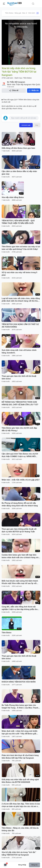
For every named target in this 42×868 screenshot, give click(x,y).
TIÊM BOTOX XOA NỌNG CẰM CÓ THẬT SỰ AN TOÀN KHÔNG (20, 326)
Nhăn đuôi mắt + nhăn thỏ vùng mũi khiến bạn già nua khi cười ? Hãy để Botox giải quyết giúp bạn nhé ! (20, 733)
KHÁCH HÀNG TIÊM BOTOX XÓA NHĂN (19, 682)
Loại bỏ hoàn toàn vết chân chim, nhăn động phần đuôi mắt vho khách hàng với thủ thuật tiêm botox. (21, 300)
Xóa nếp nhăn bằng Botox (13, 197)
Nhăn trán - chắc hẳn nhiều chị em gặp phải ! (21, 480)
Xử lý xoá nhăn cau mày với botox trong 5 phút (19, 274)
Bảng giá (18, 13)
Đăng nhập (22, 865)
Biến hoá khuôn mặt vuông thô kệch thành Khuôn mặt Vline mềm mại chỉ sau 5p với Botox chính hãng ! (20, 582)
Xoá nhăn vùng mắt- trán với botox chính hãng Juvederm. (19, 351)
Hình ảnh (34, 13)
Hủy (37, 125)
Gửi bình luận (26, 125)
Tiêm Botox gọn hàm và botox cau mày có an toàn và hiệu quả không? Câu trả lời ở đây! (21, 248)
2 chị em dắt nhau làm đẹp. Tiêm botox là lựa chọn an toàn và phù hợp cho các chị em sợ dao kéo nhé (21, 805)
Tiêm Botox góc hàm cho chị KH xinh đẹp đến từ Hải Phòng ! (19, 429)
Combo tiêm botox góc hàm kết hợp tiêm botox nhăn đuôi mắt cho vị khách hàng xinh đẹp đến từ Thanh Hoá (21, 556)
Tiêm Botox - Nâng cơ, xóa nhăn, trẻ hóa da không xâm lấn (20, 829)
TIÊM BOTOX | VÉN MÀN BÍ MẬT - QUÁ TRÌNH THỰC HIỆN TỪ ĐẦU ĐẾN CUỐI (18, 222)
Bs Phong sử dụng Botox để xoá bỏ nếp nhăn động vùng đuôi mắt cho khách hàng (20, 504)
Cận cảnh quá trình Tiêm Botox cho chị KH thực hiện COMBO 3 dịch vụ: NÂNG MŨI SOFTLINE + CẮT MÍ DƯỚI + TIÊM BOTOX (20, 455)
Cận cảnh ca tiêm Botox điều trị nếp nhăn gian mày (19, 173)
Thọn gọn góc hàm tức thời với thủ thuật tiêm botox (19, 377)
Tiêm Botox (9, 13)
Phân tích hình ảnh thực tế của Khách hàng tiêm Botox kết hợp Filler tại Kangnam (20, 757)
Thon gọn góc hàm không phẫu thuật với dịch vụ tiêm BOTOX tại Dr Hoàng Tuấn (19, 530)
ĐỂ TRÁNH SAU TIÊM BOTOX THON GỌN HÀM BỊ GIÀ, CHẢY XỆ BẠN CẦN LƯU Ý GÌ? (20, 403)
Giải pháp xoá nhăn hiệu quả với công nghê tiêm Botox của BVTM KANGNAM (20, 781)
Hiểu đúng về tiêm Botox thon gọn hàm (18, 148)
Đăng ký (34, 865)
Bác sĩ (25, 13)
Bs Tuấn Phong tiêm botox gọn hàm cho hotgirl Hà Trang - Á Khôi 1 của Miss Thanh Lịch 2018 (20, 707)
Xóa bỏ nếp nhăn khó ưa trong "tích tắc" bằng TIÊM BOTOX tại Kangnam (19, 854)
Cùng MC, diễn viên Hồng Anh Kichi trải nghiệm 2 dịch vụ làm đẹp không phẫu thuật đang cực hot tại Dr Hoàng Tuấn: (20, 608)
